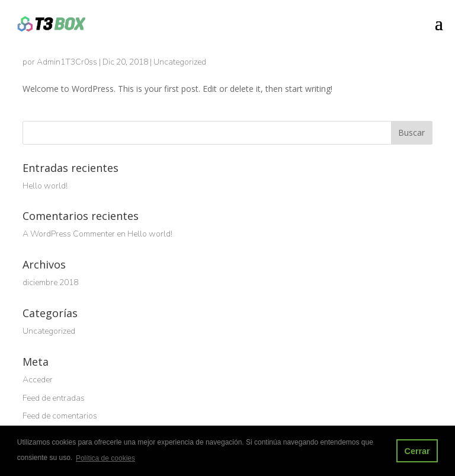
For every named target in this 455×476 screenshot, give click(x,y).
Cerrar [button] (417, 451)
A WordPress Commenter (69, 234)
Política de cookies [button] (105, 458)
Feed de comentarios (60, 416)
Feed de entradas (54, 398)
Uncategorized (180, 62)
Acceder (38, 380)
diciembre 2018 (50, 282)
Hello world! (45, 186)
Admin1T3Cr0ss (67, 62)
